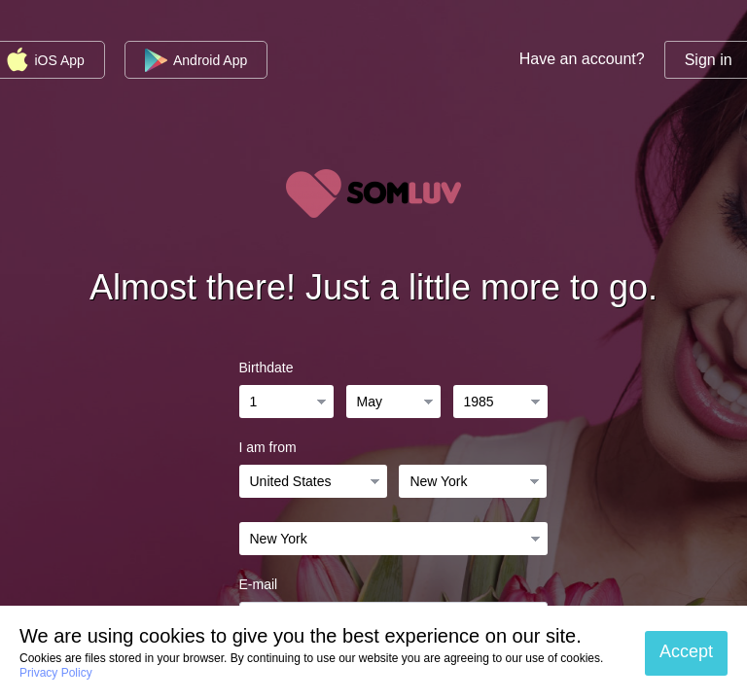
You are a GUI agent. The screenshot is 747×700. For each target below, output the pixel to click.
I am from (268, 447)
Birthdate (267, 367)
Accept (686, 651)
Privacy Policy (56, 673)
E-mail (259, 584)
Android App (196, 60)
